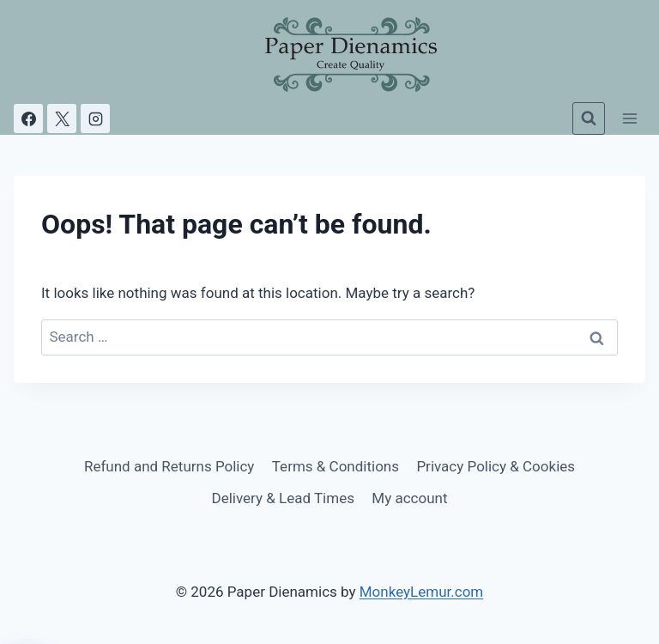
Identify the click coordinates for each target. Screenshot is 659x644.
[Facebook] (28, 118)
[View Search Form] (589, 118)
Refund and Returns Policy (169, 466)
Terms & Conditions (336, 466)
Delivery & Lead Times (283, 498)
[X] (62, 118)
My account (409, 498)
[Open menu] (629, 118)
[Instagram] (95, 118)
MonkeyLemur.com (422, 592)
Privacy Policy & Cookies (496, 466)
